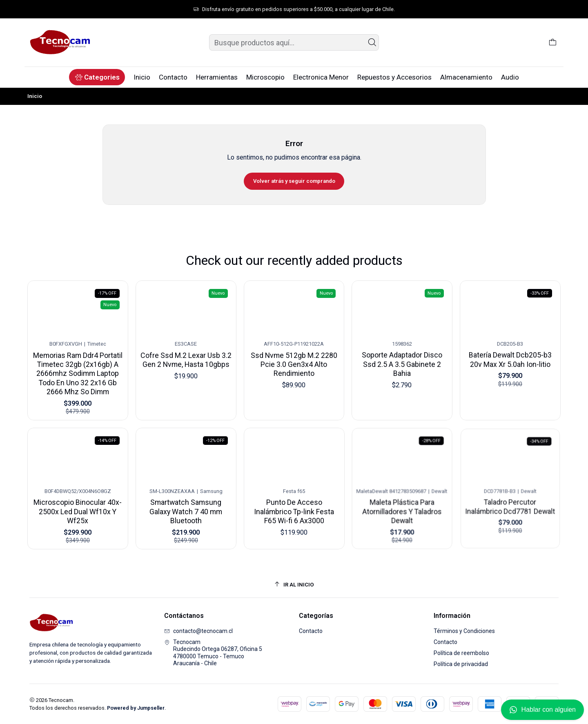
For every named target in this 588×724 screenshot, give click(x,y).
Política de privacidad (461, 664)
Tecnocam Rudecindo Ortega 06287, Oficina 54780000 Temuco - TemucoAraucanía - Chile (213, 653)
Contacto (311, 631)
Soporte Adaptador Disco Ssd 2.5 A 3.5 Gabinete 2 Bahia (402, 359)
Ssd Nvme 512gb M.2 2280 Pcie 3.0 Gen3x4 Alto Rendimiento (294, 360)
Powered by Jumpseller (136, 708)
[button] (97, 77)
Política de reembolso (461, 653)
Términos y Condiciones (464, 631)
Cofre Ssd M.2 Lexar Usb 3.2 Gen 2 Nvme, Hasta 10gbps (186, 358)
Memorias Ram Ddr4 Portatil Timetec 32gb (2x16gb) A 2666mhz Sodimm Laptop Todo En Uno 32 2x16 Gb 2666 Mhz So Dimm (78, 371)
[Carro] (553, 42)
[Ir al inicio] (294, 585)
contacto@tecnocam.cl (198, 631)
